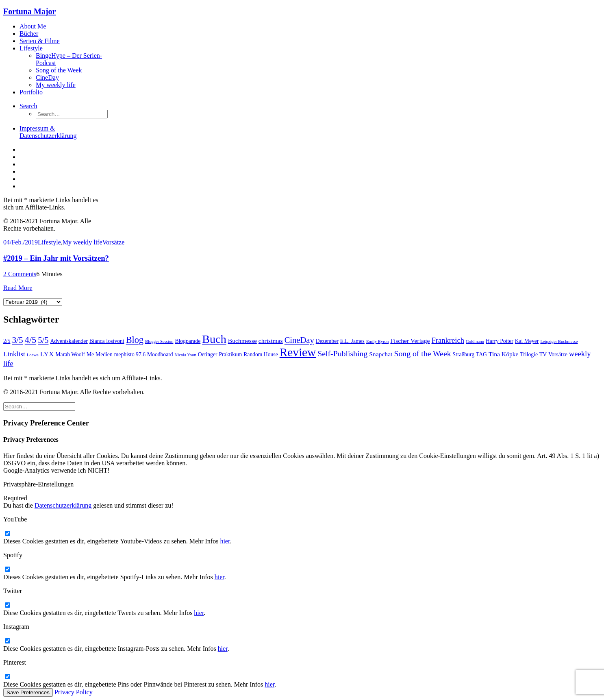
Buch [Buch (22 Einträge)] (214, 339)
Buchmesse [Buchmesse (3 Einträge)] (242, 341)
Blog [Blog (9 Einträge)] (135, 340)
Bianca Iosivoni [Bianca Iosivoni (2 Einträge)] (107, 341)
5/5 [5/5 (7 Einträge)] (43, 340)
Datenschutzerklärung (63, 505)
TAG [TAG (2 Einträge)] (481, 354)
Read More (18, 288)
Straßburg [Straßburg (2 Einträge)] (464, 354)
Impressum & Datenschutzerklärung (48, 132)
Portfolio (31, 92)
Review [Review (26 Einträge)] (298, 352)
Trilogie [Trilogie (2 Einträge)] (529, 354)
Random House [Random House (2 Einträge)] (261, 354)
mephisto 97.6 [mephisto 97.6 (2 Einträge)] (130, 354)
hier (225, 541)
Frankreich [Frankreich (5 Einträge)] (448, 340)
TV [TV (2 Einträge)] (543, 354)
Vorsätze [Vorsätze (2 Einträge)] (558, 354)
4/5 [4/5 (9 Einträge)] (30, 340)
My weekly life (56, 85)
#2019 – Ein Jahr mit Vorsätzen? (56, 258)
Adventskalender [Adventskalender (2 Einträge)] (69, 341)
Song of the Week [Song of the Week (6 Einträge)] (422, 353)
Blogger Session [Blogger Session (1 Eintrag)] (159, 341)
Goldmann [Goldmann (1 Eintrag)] (475, 341)
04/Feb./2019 (21, 242)
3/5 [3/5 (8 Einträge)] (17, 340)
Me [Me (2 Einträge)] (90, 354)
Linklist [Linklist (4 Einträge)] (14, 354)
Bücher (29, 34)
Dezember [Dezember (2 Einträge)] (327, 341)
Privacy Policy (74, 692)
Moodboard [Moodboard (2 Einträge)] (160, 354)
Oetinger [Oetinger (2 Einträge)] (208, 354)
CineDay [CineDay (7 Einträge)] (299, 340)
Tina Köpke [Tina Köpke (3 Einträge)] (504, 354)
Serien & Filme (40, 41)
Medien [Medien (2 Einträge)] (104, 354)
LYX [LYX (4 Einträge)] (47, 354)
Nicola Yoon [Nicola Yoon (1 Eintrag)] (186, 355)
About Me (33, 26)
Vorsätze (114, 242)
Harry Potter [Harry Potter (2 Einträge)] (500, 341)
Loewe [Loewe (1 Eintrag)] (33, 355)
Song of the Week (59, 70)
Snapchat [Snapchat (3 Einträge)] (381, 354)
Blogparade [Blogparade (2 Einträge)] (188, 341)
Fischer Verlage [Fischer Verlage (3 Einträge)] (410, 341)
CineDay (47, 77)
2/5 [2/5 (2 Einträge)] (7, 341)
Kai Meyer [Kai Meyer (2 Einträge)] (527, 341)
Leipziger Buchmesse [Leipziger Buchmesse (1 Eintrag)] (559, 341)
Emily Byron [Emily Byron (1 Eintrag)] (377, 341)
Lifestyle (31, 48)
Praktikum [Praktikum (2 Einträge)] (231, 354)
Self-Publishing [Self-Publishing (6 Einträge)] (342, 353)
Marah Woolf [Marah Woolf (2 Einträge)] (70, 354)
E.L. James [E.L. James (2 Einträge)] (352, 341)
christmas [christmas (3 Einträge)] (271, 341)
